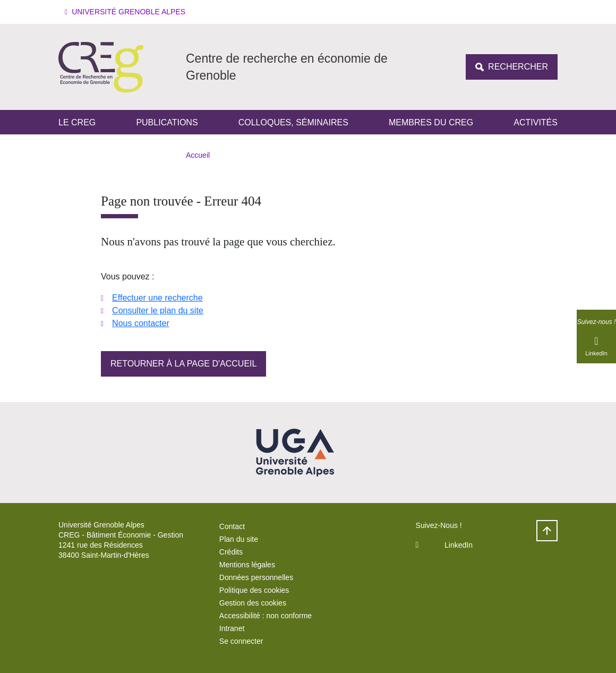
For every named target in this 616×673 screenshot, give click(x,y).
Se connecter (241, 641)
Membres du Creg (431, 122)
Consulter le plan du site (158, 310)
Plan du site (239, 539)
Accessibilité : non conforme (266, 616)
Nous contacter (141, 323)
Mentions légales (247, 565)
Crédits (231, 552)
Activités (536, 122)
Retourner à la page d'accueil (183, 364)
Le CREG (77, 122)
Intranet (232, 628)
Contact (232, 526)
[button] (127, 12)
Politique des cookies (254, 590)
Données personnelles (256, 577)
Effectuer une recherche (157, 298)
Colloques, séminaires (293, 122)
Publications (167, 122)
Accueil (198, 155)
